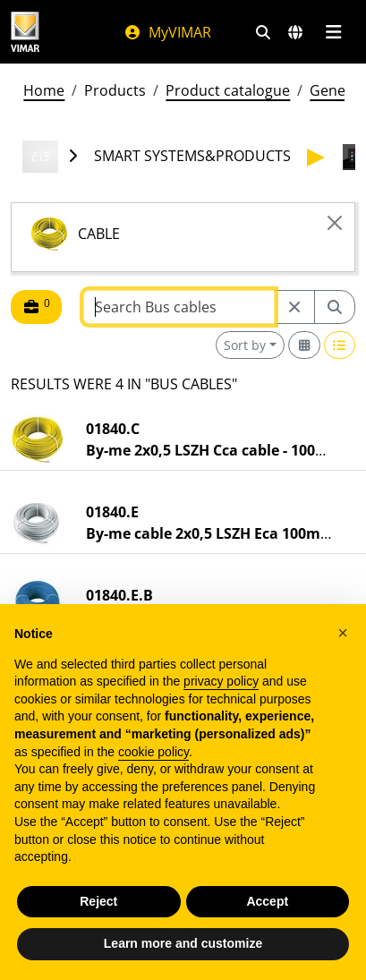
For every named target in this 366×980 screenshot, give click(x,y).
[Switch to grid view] (304, 345)
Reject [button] (98, 901)
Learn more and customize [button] (183, 943)
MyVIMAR (167, 32)
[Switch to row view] (340, 345)
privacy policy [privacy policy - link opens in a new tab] (221, 681)
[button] (343, 633)
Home (44, 90)
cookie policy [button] (153, 752)
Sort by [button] (245, 345)
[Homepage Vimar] (25, 32)
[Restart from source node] (294, 307)
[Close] (335, 223)
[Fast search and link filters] (263, 32)
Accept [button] (267, 901)
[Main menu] (333, 32)
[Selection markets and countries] (295, 32)
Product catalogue (228, 90)
